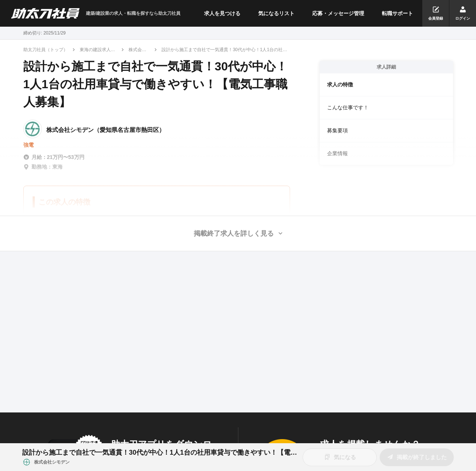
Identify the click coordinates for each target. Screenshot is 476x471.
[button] (238, 233)
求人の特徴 (340, 84)
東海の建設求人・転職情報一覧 (97, 50)
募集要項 (337, 130)
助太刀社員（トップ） (46, 50)
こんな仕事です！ (348, 107)
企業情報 (337, 153)
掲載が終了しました (417, 457)
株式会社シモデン (137, 50)
